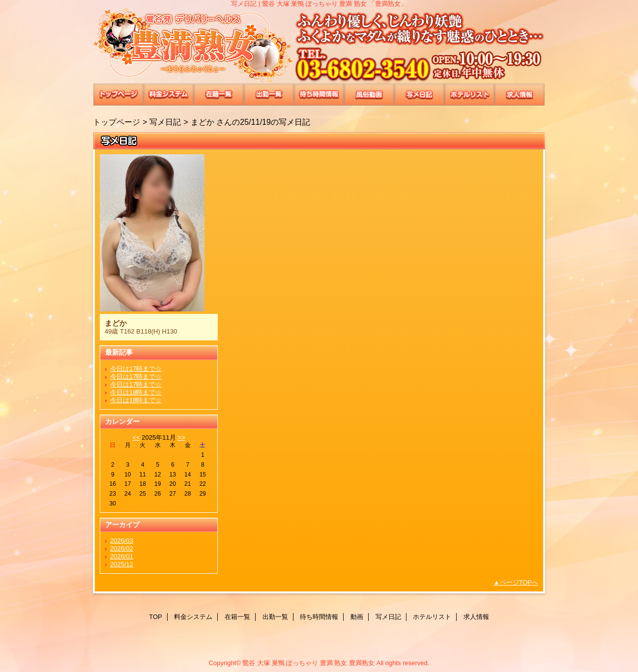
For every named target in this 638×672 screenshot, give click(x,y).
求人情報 (520, 95)
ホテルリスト (469, 95)
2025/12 (122, 564)
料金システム (169, 95)
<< (136, 437)
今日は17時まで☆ (136, 369)
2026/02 (122, 548)
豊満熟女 (319, 45)
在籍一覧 (219, 95)
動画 (369, 95)
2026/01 (122, 556)
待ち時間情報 (319, 95)
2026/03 (122, 541)
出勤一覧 (269, 95)
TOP (118, 95)
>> (181, 437)
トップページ (116, 122)
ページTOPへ (519, 582)
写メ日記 (419, 95)
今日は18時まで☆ (136, 392)
